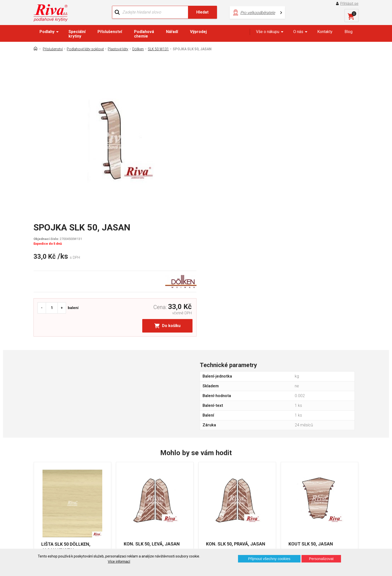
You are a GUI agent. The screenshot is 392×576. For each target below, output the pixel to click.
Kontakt (44, 490)
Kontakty (325, 32)
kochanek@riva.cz (245, 508)
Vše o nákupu (268, 32)
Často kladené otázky (57, 508)
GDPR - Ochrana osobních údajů (65, 499)
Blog (348, 32)
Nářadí (172, 32)
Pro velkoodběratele (254, 13)
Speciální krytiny (77, 34)
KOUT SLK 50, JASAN (311, 418)
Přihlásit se (349, 4)
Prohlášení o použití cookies (62, 517)
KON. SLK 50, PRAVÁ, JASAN (236, 418)
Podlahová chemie (144, 34)
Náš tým (128, 490)
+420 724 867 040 (245, 492)
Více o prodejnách (314, 540)
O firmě (127, 482)
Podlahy (47, 32)
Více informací (119, 561)
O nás (298, 32)
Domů (43, 482)
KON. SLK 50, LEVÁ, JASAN (152, 418)
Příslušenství (110, 32)
